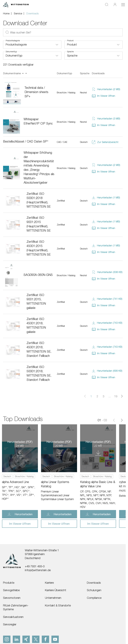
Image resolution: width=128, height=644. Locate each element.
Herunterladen (23, 514)
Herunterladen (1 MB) (106, 197)
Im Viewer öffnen (103, 96)
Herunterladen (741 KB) (107, 299)
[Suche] (107, 5)
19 (116, 396)
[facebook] (45, 639)
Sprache (70, 52)
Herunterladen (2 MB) (106, 89)
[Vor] (122, 420)
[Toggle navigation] (123, 5)
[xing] (26, 639)
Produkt (70, 41)
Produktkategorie (13, 41)
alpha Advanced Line (16, 482)
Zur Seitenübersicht (105, 142)
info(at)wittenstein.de (38, 570)
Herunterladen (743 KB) (107, 323)
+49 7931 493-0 (35, 566)
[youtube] (55, 639)
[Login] (115, 5)
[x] (36, 639)
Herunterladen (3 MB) (106, 119)
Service (18, 13)
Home (6, 13)
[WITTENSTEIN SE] (16, 4)
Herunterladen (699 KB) (107, 371)
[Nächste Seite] (122, 396)
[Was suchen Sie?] (63, 32)
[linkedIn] (16, 639)
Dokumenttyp (11, 52)
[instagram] (7, 639)
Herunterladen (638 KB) (107, 272)
